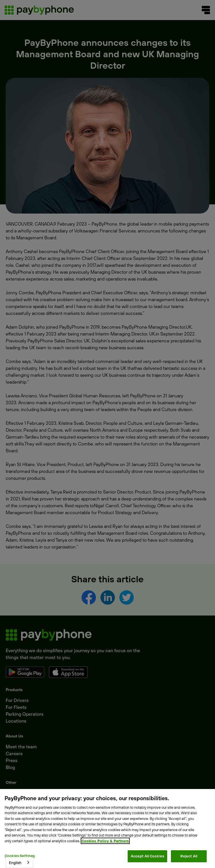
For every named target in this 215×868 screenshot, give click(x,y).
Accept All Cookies (147, 856)
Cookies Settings (20, 856)
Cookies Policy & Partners (105, 841)
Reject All (189, 856)
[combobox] (19, 862)
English (15, 863)
